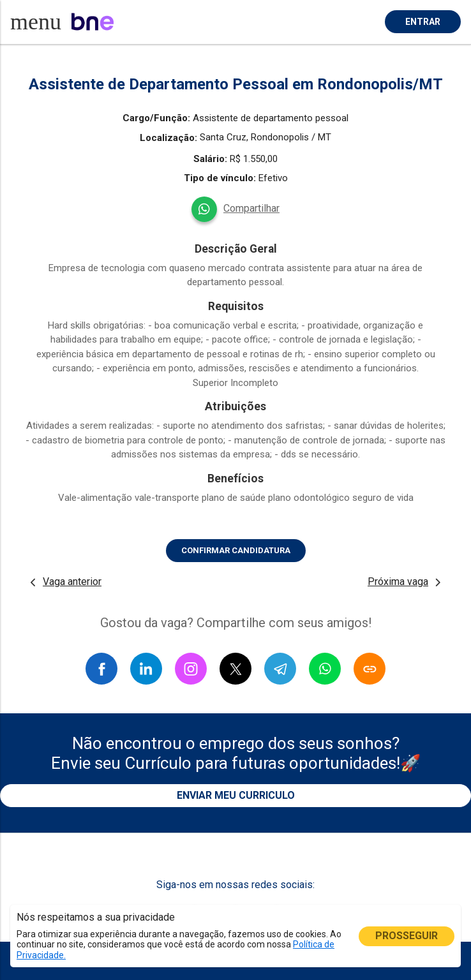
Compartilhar (251, 208)
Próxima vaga (398, 582)
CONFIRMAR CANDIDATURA (236, 550)
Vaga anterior (72, 582)
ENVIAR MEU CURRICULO (236, 795)
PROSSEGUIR (407, 936)
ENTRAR (423, 22)
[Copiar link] (370, 669)
